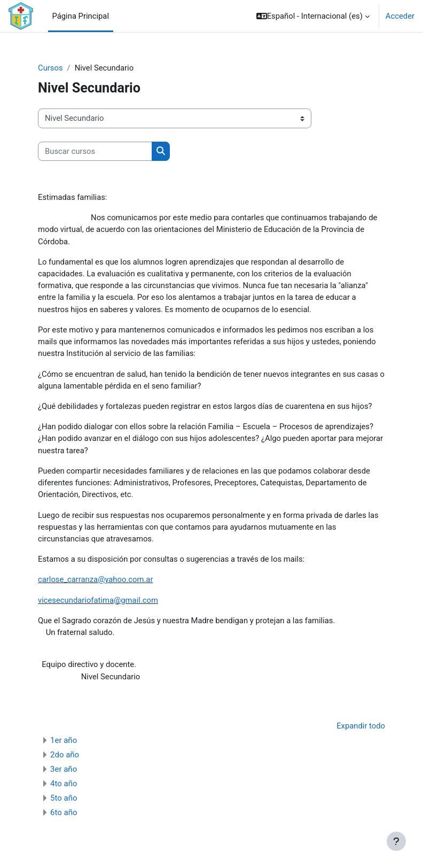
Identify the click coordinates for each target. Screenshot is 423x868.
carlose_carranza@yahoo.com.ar (95, 579)
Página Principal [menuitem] (81, 16)
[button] (313, 16)
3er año (64, 769)
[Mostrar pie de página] (396, 841)
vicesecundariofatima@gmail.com (98, 600)
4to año (64, 784)
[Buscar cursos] (95, 151)
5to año (64, 798)
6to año (64, 812)
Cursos (50, 68)
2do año (65, 755)
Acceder (400, 16)
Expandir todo (361, 726)
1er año (64, 740)
